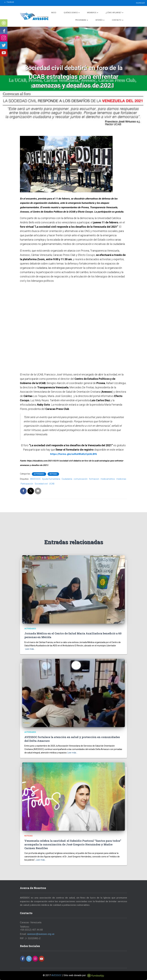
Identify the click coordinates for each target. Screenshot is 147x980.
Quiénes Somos (72, 13)
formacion (94, 479)
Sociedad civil (41, 484)
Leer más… (30, 649)
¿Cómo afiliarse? (114, 13)
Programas (82, 20)
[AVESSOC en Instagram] (35, 959)
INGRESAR (140, 3)
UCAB (52, 484)
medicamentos (108, 479)
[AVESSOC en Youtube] (41, 959)
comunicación (81, 479)
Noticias (53, 474)
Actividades (39, 474)
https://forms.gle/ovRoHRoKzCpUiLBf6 (74, 454)
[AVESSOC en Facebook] (23, 959)
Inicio (54, 13)
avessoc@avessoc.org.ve (41, 934)
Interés (100, 20)
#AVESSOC (35, 479)
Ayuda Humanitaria (51, 479)
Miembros (93, 13)
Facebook (10, 2)
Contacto (118, 20)
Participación (27, 484)
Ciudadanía (67, 479)
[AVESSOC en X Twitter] (29, 959)
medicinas (121, 479)
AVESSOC (56, 975)
